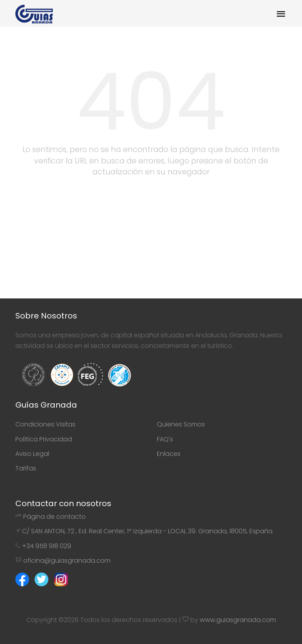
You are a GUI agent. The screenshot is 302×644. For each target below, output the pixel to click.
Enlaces (169, 454)
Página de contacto (54, 517)
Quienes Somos (181, 424)
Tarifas (26, 468)
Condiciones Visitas (45, 424)
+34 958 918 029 (47, 546)
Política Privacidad (44, 439)
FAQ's (165, 439)
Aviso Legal (32, 454)
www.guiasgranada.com (238, 620)
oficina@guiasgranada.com (67, 561)
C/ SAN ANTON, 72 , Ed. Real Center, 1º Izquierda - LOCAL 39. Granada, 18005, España (147, 531)
